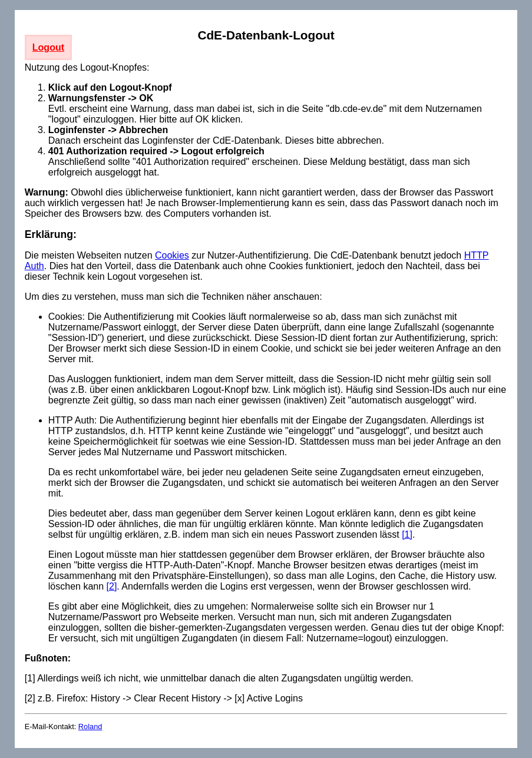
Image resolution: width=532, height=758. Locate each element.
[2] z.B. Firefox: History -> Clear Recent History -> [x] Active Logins (164, 698)
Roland (90, 726)
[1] (407, 534)
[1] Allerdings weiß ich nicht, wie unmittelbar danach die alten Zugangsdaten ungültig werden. (219, 678)
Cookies (172, 255)
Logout (48, 47)
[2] (112, 586)
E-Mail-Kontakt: (52, 726)
